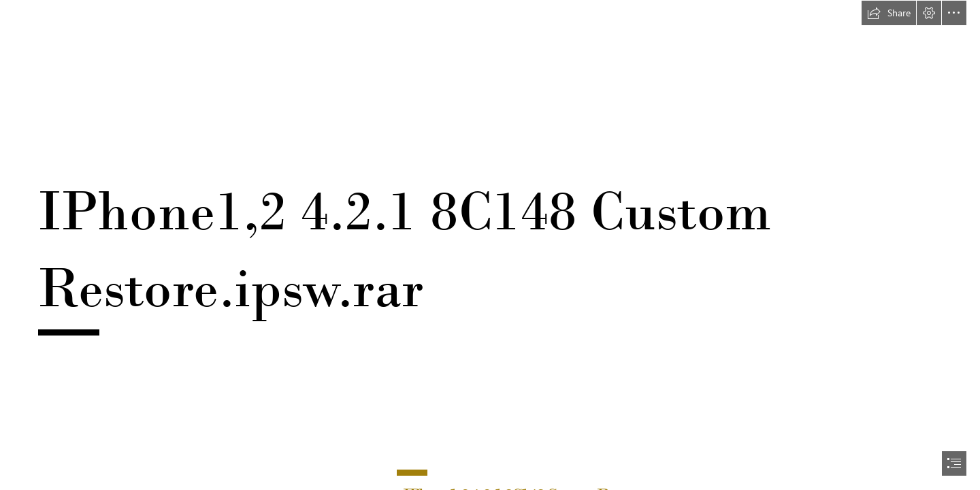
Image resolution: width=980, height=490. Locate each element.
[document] (490, 245)
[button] (889, 13)
